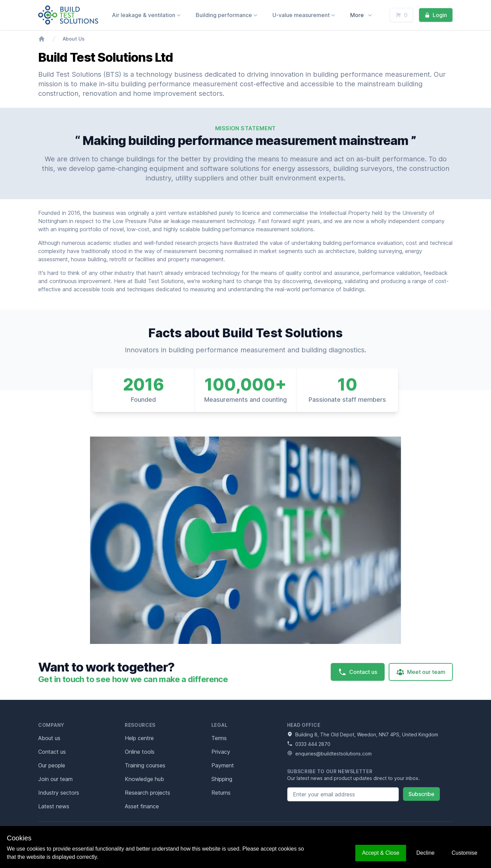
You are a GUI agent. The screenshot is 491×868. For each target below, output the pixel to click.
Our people (52, 765)
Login (436, 15)
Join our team (55, 779)
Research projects (147, 793)
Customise (464, 853)
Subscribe (421, 794)
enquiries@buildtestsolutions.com (329, 753)
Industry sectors (59, 793)
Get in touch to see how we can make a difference (133, 679)
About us (49, 738)
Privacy (221, 752)
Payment (223, 765)
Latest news (54, 806)
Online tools (140, 752)
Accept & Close (381, 853)
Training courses (145, 765)
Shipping (222, 779)
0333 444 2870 (309, 744)
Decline (425, 853)
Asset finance (142, 806)
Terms (219, 738)
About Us (74, 39)
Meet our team (421, 672)
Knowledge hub (144, 779)
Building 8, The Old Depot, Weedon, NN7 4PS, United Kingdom (363, 734)
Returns (221, 793)
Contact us (358, 672)
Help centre (139, 738)
